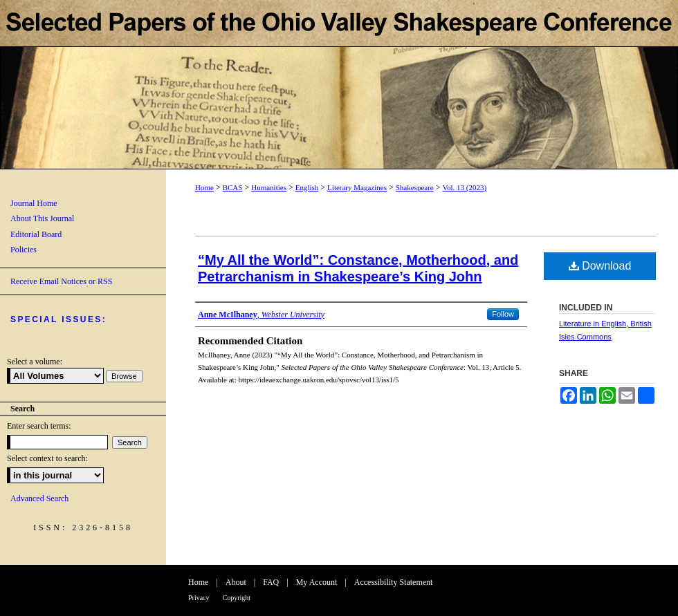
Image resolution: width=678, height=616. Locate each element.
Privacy (199, 598)
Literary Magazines (357, 187)
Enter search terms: (39, 426)
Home (204, 187)
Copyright (237, 598)
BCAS (233, 187)
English (307, 187)
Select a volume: (35, 362)
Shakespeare (415, 187)
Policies (24, 250)
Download (600, 266)
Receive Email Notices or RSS (61, 281)
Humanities (269, 187)
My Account (317, 582)
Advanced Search (39, 498)
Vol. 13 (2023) (464, 187)
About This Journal (42, 218)
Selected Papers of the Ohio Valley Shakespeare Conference (339, 85)
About (236, 582)
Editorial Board (36, 234)
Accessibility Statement (394, 582)
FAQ (271, 582)
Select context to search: (47, 458)
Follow (503, 314)
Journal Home (34, 203)
